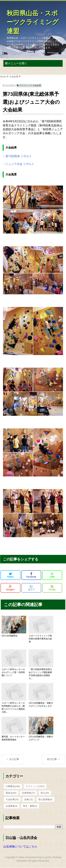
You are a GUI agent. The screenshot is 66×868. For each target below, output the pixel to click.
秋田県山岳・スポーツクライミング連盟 (33, 22)
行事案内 (13, 786)
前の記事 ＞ (54, 759)
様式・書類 (30, 806)
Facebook (31, 575)
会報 (28, 799)
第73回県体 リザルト (19, 156)
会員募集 (12, 806)
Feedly (52, 588)
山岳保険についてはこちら (20, 846)
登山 (45, 793)
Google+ (10, 588)
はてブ (31, 588)
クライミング (35, 786)
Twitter (10, 575)
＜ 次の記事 (12, 759)
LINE (52, 575)
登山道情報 (45, 799)
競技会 (11, 793)
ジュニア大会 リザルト (20, 164)
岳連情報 (28, 793)
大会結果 (12, 799)
